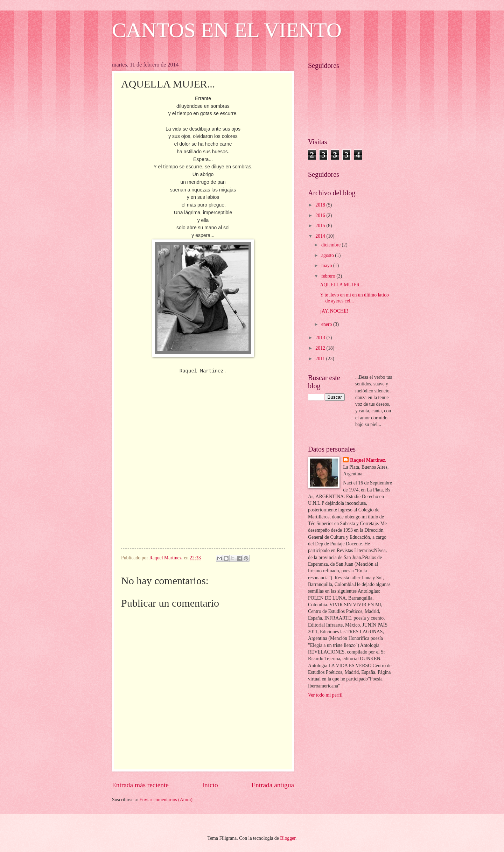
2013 (321, 338)
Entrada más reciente (140, 785)
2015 (321, 226)
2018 (321, 205)
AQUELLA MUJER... (341, 285)
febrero (329, 276)
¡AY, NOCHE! (334, 311)
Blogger (288, 838)
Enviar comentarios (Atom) (166, 800)
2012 (321, 348)
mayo (327, 266)
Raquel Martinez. (368, 460)
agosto (328, 255)
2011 (321, 359)
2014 (321, 236)
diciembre (332, 245)
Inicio (210, 785)
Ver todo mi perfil (325, 695)
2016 (321, 215)
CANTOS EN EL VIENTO (227, 30)
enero (327, 324)
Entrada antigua (273, 785)
